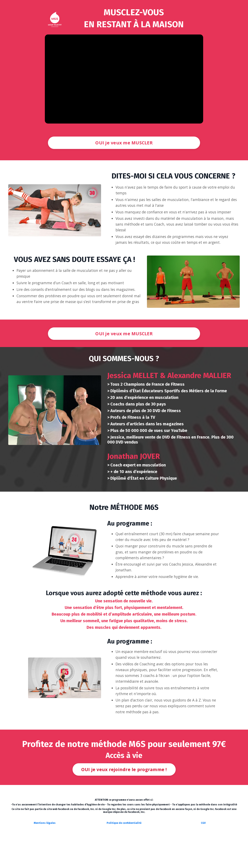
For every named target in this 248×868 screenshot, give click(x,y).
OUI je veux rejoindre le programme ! (124, 788)
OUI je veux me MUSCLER (124, 143)
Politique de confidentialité (124, 841)
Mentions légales (45, 841)
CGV (203, 841)
